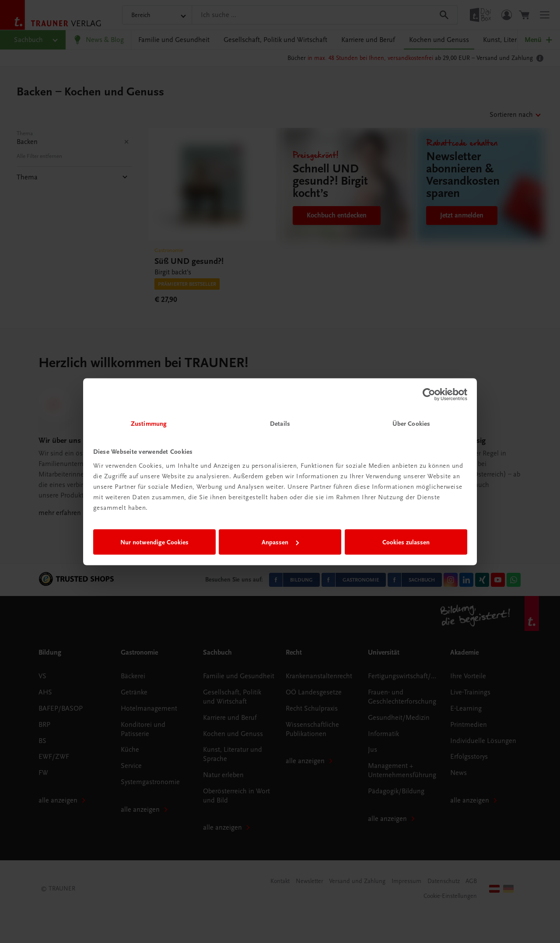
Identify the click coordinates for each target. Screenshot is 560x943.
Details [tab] (280, 423)
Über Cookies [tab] (411, 423)
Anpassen (280, 542)
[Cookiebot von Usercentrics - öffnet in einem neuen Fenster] (429, 395)
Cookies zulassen (406, 542)
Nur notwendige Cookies (154, 542)
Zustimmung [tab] (149, 423)
